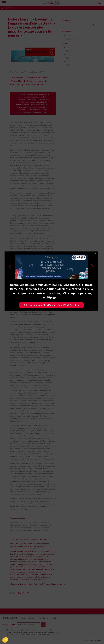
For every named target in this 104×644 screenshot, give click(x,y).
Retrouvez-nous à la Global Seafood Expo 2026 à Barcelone (52, 327)
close (96, 276)
